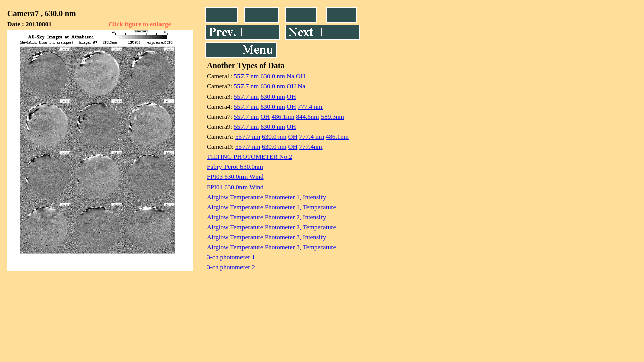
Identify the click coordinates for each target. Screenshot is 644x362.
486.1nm (283, 116)
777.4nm (311, 147)
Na (291, 76)
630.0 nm (272, 76)
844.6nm (308, 116)
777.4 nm (310, 106)
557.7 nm (246, 76)
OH (301, 76)
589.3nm (333, 116)
